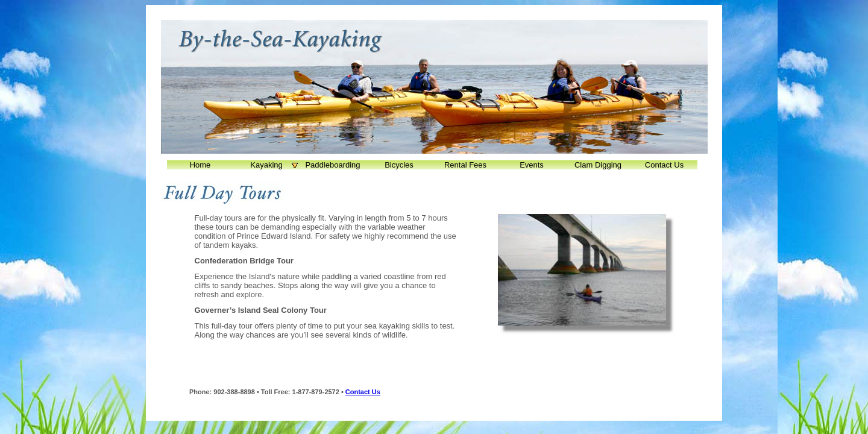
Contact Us (664, 165)
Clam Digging (598, 165)
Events (532, 165)
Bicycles (399, 165)
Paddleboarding (332, 165)
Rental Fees (465, 165)
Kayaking (275, 165)
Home (200, 165)
